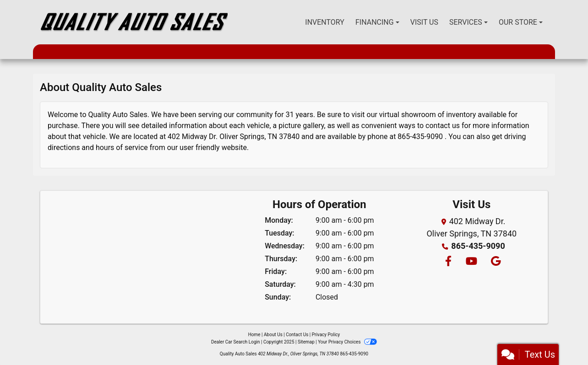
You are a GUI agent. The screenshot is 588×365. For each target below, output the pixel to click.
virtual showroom (408, 115)
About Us (273, 335)
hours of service (122, 148)
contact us (443, 126)
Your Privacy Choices (347, 342)
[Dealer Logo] (134, 22)
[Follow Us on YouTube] (471, 262)
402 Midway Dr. (193, 137)
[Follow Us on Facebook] (448, 262)
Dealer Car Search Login (236, 342)
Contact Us (297, 335)
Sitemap (306, 342)
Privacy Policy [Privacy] (326, 335)
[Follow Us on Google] (494, 262)
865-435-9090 (420, 137)
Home (254, 335)
